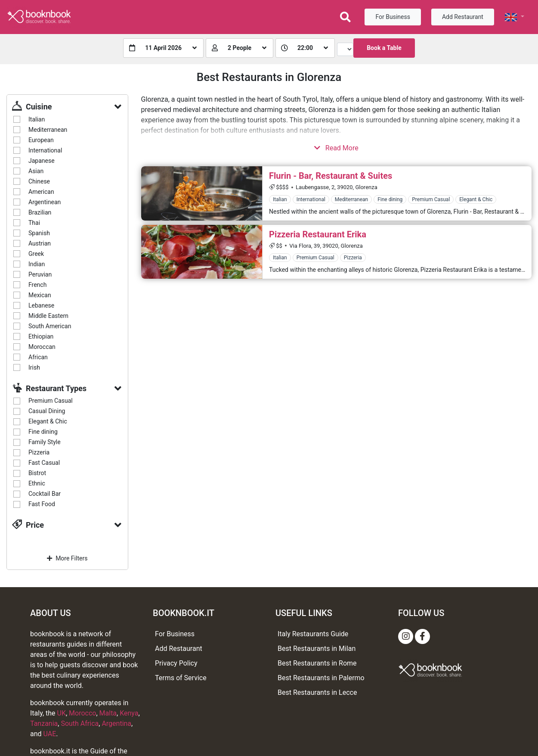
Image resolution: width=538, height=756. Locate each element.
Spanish (39, 233)
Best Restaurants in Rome (317, 663)
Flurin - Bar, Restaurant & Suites (331, 176)
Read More (336, 148)
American (41, 192)
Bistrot (37, 473)
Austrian (40, 243)
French (37, 285)
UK (62, 713)
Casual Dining (47, 411)
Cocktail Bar (45, 494)
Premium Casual (51, 401)
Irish (34, 367)
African (38, 357)
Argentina (116, 723)
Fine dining (43, 432)
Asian (36, 171)
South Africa (80, 723)
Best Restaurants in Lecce (317, 692)
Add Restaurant (463, 17)
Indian (37, 264)
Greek (36, 254)
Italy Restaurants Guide (313, 634)
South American (50, 326)
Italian (37, 119)
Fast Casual (44, 463)
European (41, 140)
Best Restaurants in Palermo (321, 678)
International (45, 150)
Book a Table (384, 48)
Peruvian (40, 274)
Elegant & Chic (48, 421)
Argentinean (45, 202)
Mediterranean (48, 130)
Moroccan (42, 347)
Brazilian (40, 212)
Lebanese (41, 305)
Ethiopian (41, 336)
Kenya (129, 713)
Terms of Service (181, 678)
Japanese (42, 161)
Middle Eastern (48, 316)
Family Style (45, 442)
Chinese (39, 181)
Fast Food (42, 504)
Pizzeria (39, 452)
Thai (34, 223)
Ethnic (37, 483)
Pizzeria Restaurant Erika (318, 234)
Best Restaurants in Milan (317, 649)
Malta (108, 713)
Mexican (40, 295)
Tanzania (44, 723)
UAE (50, 734)
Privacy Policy (176, 663)
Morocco (82, 713)
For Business (393, 17)
